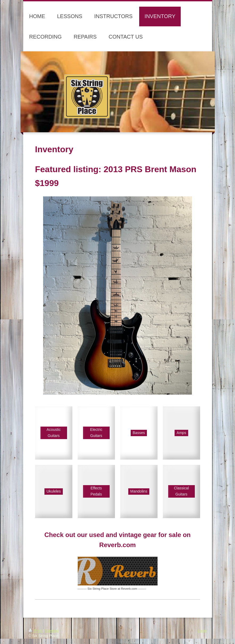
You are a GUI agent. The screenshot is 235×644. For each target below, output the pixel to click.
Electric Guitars (96, 432)
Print (36, 631)
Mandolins (139, 491)
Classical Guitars (181, 491)
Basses (139, 433)
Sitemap (52, 631)
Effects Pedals (96, 491)
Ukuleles (54, 491)
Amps (182, 433)
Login (202, 631)
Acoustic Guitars (54, 432)
